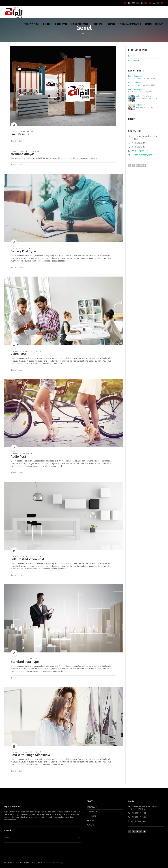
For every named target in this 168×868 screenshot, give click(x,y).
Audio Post (18, 457)
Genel (21, 141)
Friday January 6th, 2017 (23, 131)
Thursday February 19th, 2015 (26, 351)
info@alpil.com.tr (139, 821)
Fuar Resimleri (21, 134)
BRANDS (90, 820)
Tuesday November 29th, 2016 (26, 151)
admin (14, 141)
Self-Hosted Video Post (27, 559)
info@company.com (140, 151)
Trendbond (91, 816)
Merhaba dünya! (22, 154)
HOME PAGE (92, 807)
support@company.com (142, 155)
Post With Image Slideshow (30, 755)
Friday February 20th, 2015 (25, 248)
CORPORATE (92, 812)
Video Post (18, 354)
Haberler (132, 61)
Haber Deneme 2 (135, 76)
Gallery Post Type (23, 251)
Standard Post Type (25, 662)
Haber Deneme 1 (135, 83)
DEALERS (90, 825)
